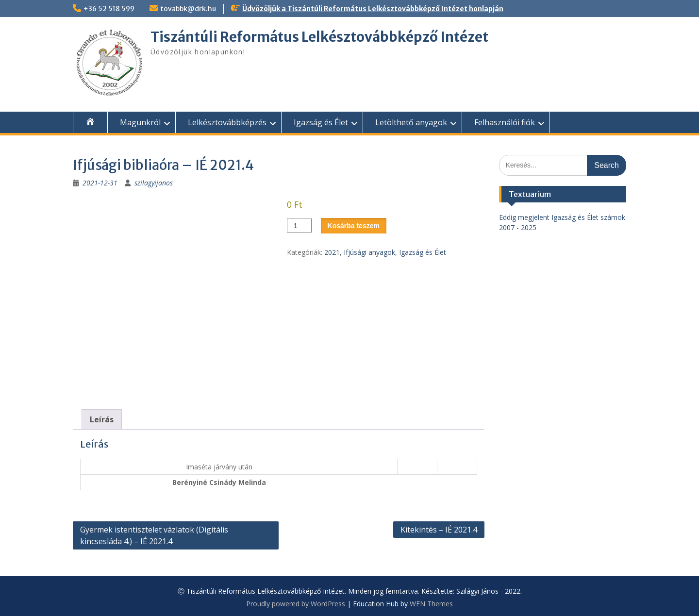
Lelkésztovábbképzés (227, 122)
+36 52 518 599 (109, 9)
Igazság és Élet (321, 122)
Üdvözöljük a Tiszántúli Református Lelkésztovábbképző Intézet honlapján (373, 9)
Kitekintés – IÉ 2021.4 (439, 530)
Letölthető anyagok (411, 122)
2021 (332, 252)
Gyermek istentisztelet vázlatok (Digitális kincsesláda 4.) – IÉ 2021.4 (154, 535)
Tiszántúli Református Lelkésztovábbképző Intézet (319, 37)
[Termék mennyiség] (299, 225)
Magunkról (140, 122)
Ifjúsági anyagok (369, 252)
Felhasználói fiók (505, 122)
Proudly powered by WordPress (296, 604)
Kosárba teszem (354, 226)
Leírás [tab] (102, 419)
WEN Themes (431, 604)
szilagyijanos (154, 183)
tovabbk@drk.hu (188, 9)
